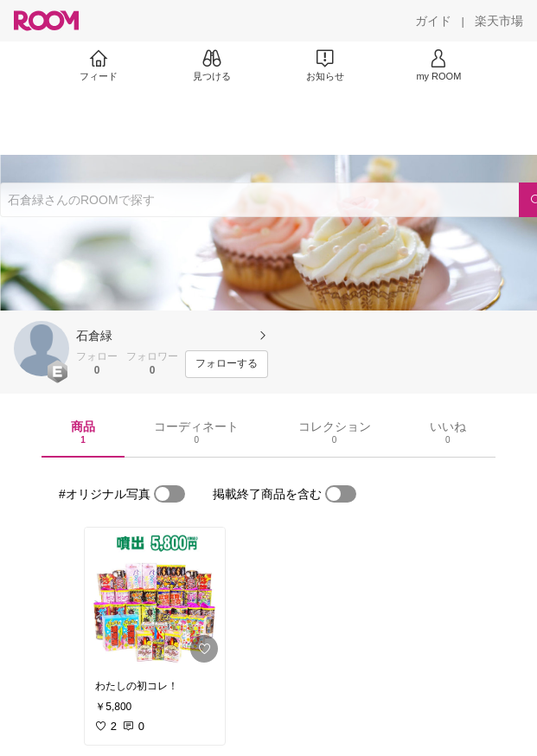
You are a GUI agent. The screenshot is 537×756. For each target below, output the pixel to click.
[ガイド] (433, 21)
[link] (155, 599)
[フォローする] (227, 364)
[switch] (169, 494)
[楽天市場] (499, 21)
